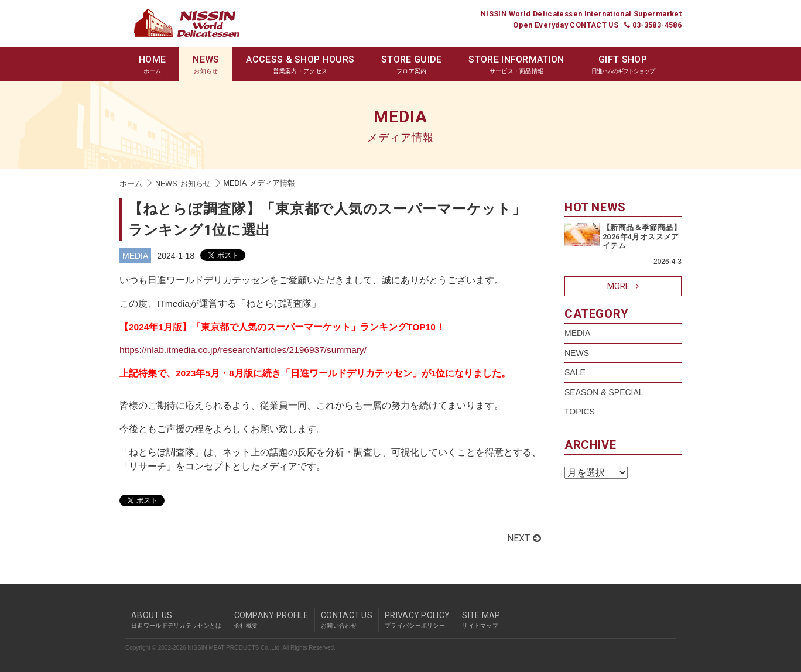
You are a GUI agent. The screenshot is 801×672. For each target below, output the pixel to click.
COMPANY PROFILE (272, 620)
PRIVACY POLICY (417, 620)
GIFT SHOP (623, 65)
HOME (152, 65)
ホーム (131, 184)
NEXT (524, 538)
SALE (575, 372)
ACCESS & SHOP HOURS (300, 65)
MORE (623, 286)
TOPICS (580, 412)
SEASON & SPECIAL (604, 392)
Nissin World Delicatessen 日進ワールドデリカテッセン (187, 23)
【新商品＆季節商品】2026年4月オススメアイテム (642, 236)
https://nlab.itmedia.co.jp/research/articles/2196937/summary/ (243, 350)
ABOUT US (177, 620)
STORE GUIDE (411, 65)
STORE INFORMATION (516, 65)
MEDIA (135, 256)
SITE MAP (481, 620)
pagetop (679, 598)
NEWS (206, 65)
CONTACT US (347, 620)
